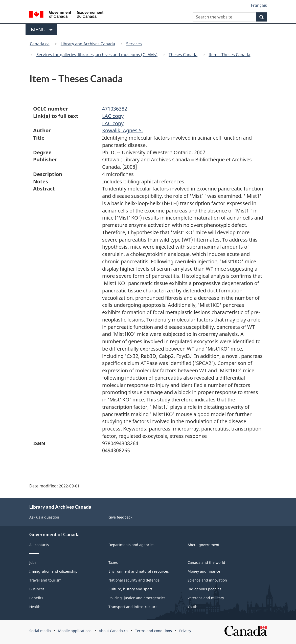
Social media (40, 631)
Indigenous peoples (204, 589)
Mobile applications (75, 631)
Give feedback (120, 517)
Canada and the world (206, 562)
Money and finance (204, 571)
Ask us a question (44, 517)
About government (203, 545)
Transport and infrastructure (133, 607)
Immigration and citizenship (53, 571)
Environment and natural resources (139, 571)
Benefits (36, 598)
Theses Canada (183, 55)
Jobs (33, 562)
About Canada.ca (113, 631)
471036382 (115, 109)
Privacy (185, 631)
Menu (42, 29)
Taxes (113, 562)
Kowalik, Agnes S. (122, 130)
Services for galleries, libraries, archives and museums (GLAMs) (97, 55)
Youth (192, 607)
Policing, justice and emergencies (137, 598)
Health (35, 607)
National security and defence (134, 580)
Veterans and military (206, 598)
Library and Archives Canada (88, 44)
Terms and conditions (153, 631)
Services (134, 44)
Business (37, 589)
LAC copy (113, 116)
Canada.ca (40, 44)
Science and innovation (207, 580)
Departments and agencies (131, 545)
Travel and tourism (45, 580)
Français (259, 5)
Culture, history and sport (130, 589)
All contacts (39, 545)
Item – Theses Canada (229, 55)
